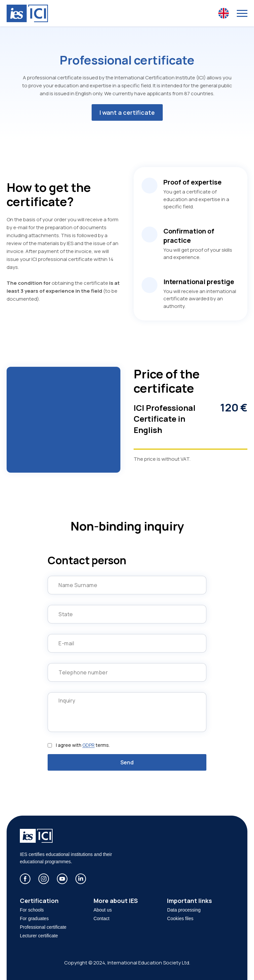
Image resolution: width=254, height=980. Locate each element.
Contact (102, 918)
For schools (32, 910)
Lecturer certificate (39, 936)
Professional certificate (43, 927)
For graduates (34, 918)
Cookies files (180, 918)
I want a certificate (127, 112)
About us (103, 910)
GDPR (88, 745)
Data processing (184, 910)
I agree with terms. (83, 745)
